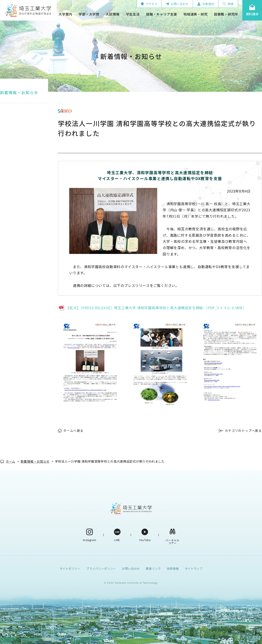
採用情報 (173, 568)
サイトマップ (194, 568)
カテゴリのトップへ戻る (243, 430)
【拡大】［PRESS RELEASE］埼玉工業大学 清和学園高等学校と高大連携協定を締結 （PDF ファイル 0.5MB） (156, 308)
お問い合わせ (131, 568)
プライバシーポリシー (101, 568)
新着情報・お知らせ (19, 92)
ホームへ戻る (73, 430)
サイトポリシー (70, 568)
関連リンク (153, 568)
